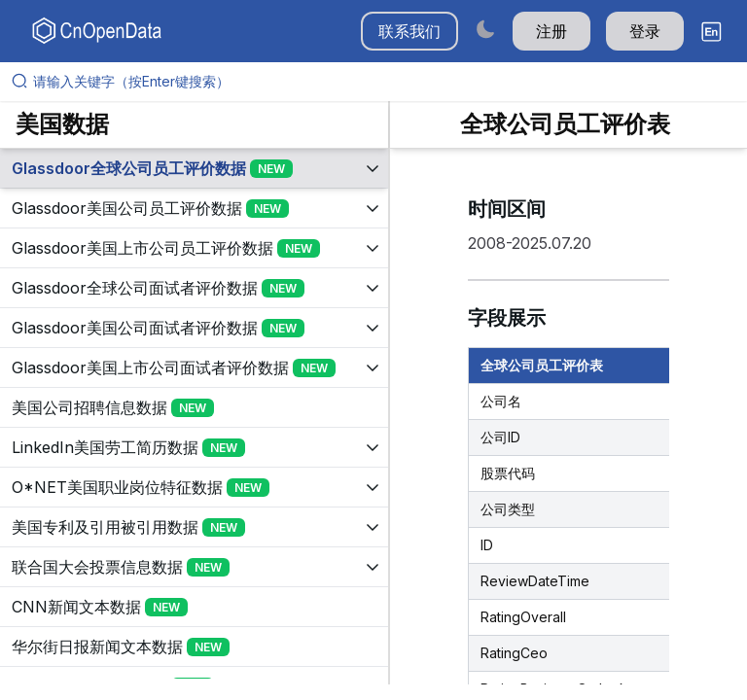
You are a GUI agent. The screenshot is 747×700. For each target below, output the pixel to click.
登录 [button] (645, 31)
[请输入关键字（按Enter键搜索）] (381, 82)
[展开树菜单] (194, 168)
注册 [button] (551, 31)
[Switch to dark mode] (485, 29)
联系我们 (409, 31)
